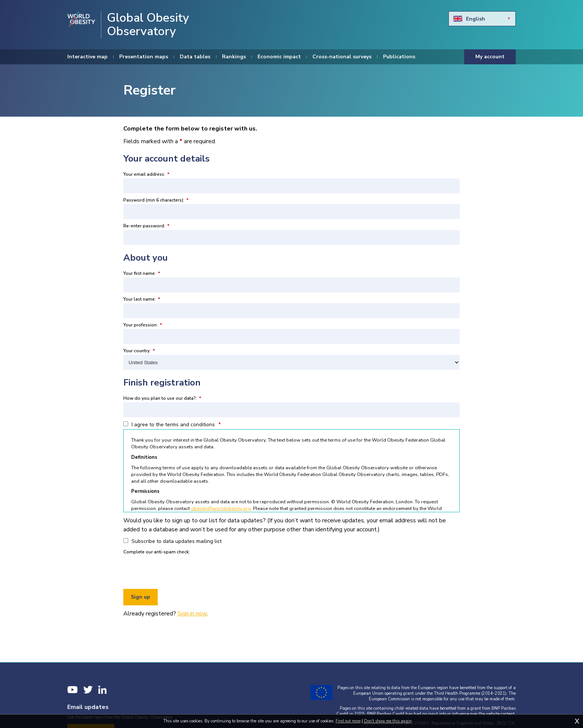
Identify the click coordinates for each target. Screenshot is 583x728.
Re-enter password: (146, 226)
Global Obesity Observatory (148, 25)
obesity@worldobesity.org (221, 509)
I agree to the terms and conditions (172, 425)
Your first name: (142, 273)
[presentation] (180, 571)
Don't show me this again (388, 721)
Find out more (348, 721)
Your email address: (146, 174)
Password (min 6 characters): (156, 200)
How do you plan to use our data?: (162, 398)
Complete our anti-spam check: (157, 552)
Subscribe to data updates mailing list (172, 541)
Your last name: (142, 299)
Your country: (139, 351)
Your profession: (143, 325)
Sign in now (192, 614)
